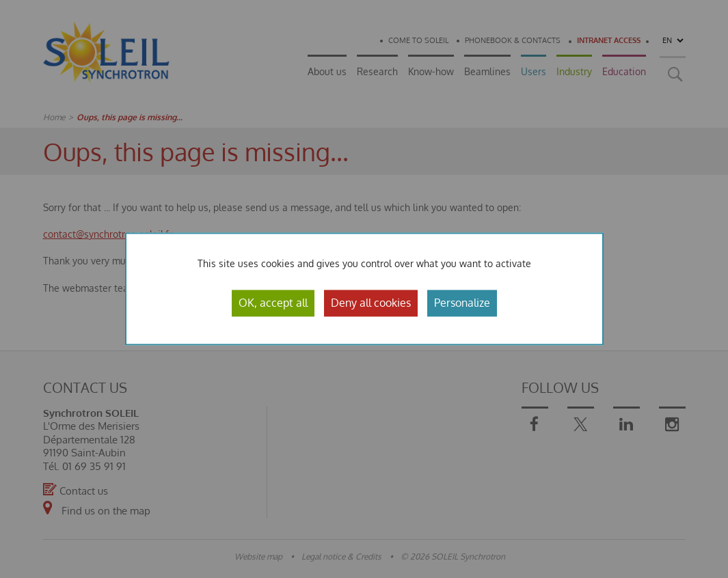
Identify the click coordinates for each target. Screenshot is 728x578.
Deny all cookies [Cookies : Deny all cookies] (371, 303)
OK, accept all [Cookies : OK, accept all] (273, 303)
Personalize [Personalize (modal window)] (462, 303)
